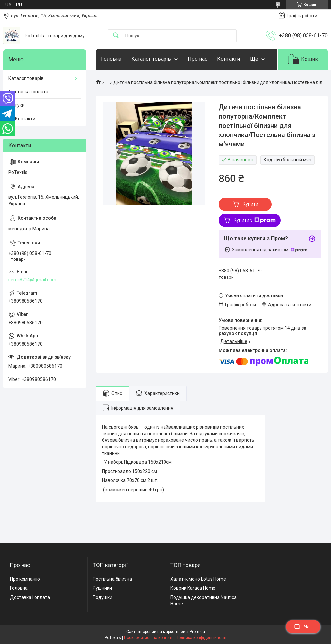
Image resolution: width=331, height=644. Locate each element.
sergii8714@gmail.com (32, 280)
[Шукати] (116, 36)
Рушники (102, 588)
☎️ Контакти (22, 119)
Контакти (229, 59)
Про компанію (25, 579)
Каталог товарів (151, 59)
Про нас (197, 59)
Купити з (255, 220)
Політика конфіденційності (201, 638)
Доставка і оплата (28, 92)
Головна (111, 59)
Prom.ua (197, 632)
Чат (303, 627)
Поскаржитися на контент (148, 638)
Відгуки (16, 105)
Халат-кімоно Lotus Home (198, 579)
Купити (250, 204)
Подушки (102, 597)
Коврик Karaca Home (193, 588)
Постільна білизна (112, 579)
